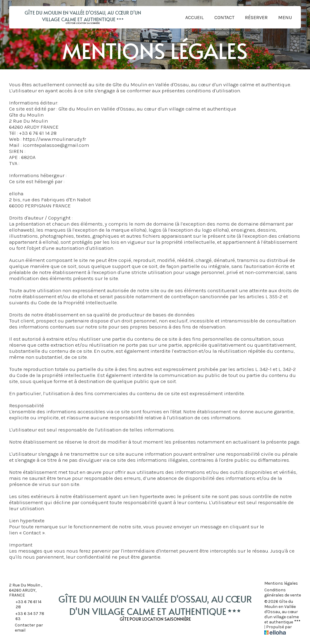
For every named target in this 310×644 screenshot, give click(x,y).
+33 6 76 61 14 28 (25, 604)
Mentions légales (281, 583)
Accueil (195, 17)
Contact (224, 17)
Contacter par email (26, 628)
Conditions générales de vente (283, 593)
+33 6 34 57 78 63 (27, 616)
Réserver (256, 17)
